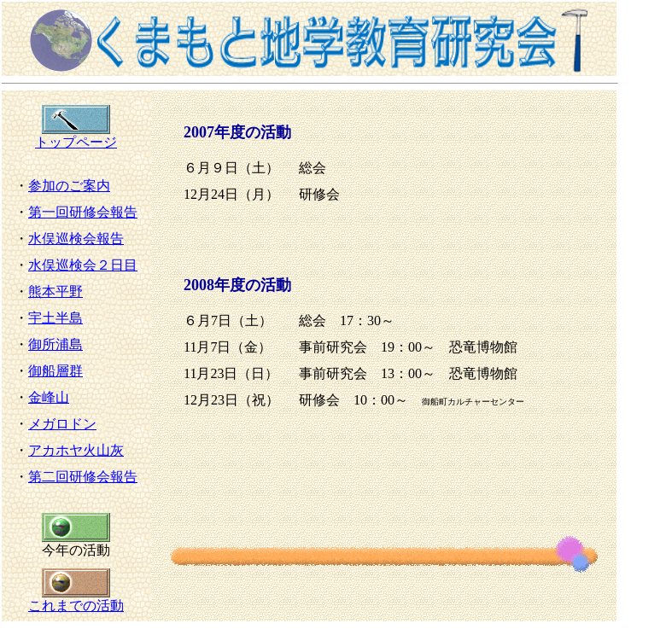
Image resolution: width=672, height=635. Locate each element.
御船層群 (56, 371)
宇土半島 (56, 318)
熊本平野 (56, 291)
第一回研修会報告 (83, 212)
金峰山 (49, 397)
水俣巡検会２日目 (83, 265)
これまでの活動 (76, 599)
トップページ (76, 136)
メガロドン (62, 424)
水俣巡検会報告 (76, 239)
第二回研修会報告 (83, 477)
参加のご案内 (69, 186)
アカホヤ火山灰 (76, 450)
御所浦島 (56, 344)
